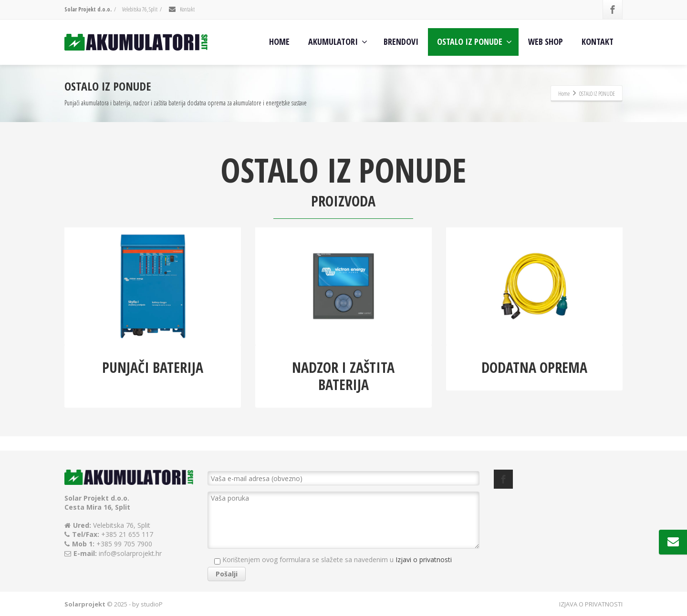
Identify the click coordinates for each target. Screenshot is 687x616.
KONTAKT (598, 41)
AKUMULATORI (338, 41)
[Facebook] (613, 10)
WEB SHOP (546, 41)
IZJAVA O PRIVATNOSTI (591, 604)
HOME (279, 41)
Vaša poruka (343, 520)
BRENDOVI (401, 41)
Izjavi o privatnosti (424, 560)
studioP (152, 604)
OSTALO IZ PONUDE (474, 41)
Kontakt (181, 9)
